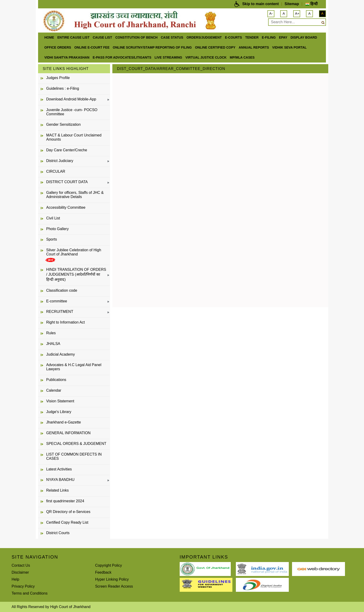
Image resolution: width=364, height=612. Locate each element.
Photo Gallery (57, 229)
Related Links (57, 490)
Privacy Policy (23, 586)
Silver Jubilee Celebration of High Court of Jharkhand (74, 252)
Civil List (53, 218)
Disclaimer (20, 572)
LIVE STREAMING (168, 57)
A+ (297, 13)
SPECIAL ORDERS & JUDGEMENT (76, 444)
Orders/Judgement (204, 37)
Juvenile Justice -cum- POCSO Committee (72, 112)
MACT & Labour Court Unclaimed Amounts (74, 137)
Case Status (172, 37)
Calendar (54, 390)
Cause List (102, 37)
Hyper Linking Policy (112, 579)
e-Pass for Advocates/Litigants (122, 57)
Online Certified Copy (215, 47)
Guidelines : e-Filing (63, 88)
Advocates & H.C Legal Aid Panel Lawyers (74, 367)
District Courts (58, 533)
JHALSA (53, 344)
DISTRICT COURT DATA (67, 182)
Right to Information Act (65, 322)
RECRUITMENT (60, 312)
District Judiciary (60, 161)
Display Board (304, 37)
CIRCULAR (56, 171)
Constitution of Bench (136, 37)
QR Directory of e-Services (68, 512)
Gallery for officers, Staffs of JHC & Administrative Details (75, 195)
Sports (52, 239)
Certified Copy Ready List (67, 522)
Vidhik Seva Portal (289, 47)
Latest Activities (59, 469)
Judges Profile (58, 78)
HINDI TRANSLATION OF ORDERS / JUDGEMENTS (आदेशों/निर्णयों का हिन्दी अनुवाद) (76, 275)
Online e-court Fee (92, 47)
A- (271, 13)
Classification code (62, 290)
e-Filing (269, 37)
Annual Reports (254, 47)
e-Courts (233, 37)
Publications (56, 380)
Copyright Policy (109, 565)
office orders (58, 47)
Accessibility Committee (66, 207)
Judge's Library (59, 412)
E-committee (57, 301)
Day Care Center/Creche (67, 150)
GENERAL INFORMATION (68, 433)
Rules (51, 333)
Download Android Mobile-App (71, 99)
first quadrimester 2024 (65, 501)
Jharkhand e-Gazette (63, 422)
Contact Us (21, 565)
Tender (252, 37)
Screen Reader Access (114, 586)
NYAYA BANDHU (60, 480)
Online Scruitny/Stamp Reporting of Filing (152, 47)
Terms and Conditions (30, 593)
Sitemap (292, 4)
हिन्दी (311, 4)
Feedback (103, 572)
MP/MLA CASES (242, 57)
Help (15, 579)
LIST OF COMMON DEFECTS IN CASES (74, 456)
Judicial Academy (61, 354)
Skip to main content (260, 4)
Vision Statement (60, 401)
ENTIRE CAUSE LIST (73, 37)
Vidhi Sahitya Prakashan (67, 57)
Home (49, 37)
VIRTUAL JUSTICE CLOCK (206, 57)
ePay (283, 37)
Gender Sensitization (63, 124)
